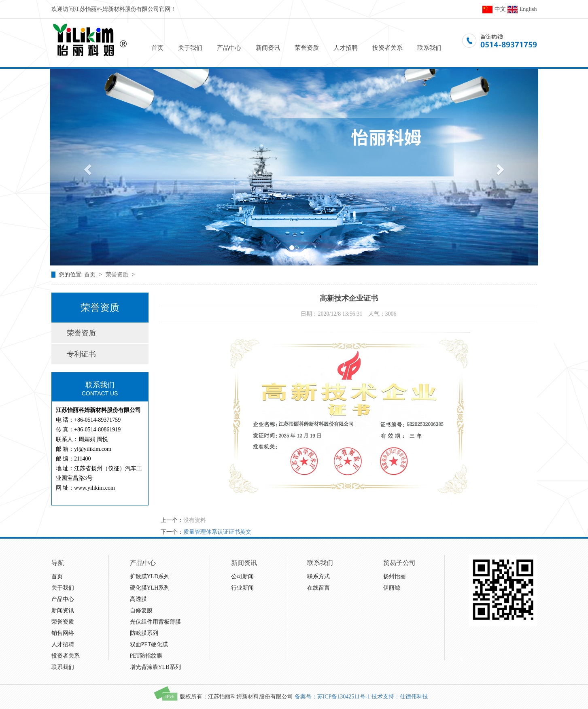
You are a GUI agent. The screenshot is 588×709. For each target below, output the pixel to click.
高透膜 (138, 599)
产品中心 (229, 48)
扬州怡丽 (395, 576)
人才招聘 (346, 48)
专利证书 (81, 354)
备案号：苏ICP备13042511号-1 (332, 697)
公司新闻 (242, 576)
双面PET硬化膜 (149, 644)
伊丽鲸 (392, 588)
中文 (494, 9)
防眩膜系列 (144, 633)
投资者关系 (387, 48)
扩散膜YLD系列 (150, 576)
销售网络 (63, 633)
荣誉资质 (307, 48)
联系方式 (318, 576)
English (522, 9)
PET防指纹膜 (146, 656)
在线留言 (318, 588)
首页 (157, 48)
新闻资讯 (268, 48)
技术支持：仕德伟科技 (400, 697)
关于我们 (190, 48)
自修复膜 (141, 610)
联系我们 (429, 48)
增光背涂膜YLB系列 (155, 667)
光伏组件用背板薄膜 (155, 622)
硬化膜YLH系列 (150, 588)
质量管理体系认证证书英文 (217, 532)
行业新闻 (242, 588)
